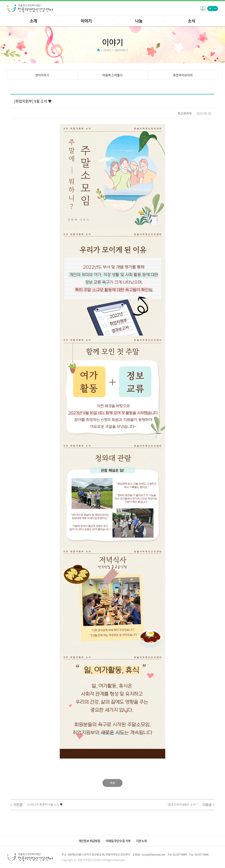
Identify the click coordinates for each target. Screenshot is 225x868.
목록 (112, 783)
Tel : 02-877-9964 (177, 854)
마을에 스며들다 (112, 75)
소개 (33, 21)
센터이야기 (42, 75)
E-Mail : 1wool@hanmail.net (149, 854)
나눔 (139, 21)
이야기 (86, 21)
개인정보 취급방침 (89, 841)
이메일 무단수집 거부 (118, 841)
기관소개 (141, 841)
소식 (192, 21)
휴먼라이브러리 (183, 75)
